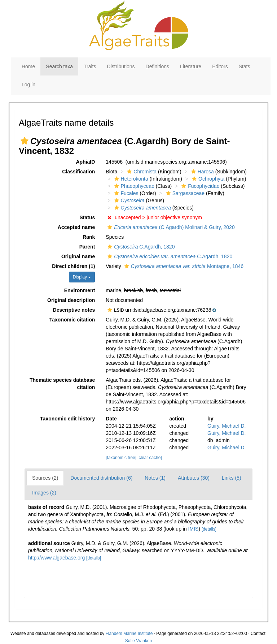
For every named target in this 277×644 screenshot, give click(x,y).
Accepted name (76, 227)
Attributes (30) (194, 478)
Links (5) (232, 478)
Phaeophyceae (133, 186)
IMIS (194, 529)
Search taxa (59, 66)
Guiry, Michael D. (227, 426)
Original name (78, 256)
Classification (78, 172)
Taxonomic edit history (67, 419)
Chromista (141, 172)
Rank (89, 237)
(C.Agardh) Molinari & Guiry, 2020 (170, 227)
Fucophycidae (199, 186)
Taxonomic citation (72, 320)
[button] (25, 141)
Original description (71, 300)
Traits (90, 66)
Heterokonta (130, 179)
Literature (191, 66)
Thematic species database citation (62, 384)
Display (82, 277)
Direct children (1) (73, 266)
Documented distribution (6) (101, 478)
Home (28, 66)
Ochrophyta (207, 179)
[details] (209, 529)
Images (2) (44, 493)
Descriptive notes (74, 310)
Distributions (121, 66)
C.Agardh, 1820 (140, 247)
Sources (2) (45, 478)
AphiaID (85, 162)
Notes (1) (155, 478)
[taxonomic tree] (121, 458)
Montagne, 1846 (183, 266)
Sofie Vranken (138, 641)
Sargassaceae (184, 193)
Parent (87, 247)
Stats (245, 66)
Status (87, 217)
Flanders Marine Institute (129, 634)
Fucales (126, 193)
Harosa (202, 172)
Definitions (157, 66)
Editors (220, 66)
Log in (28, 85)
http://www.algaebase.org (56, 558)
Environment (80, 290)
